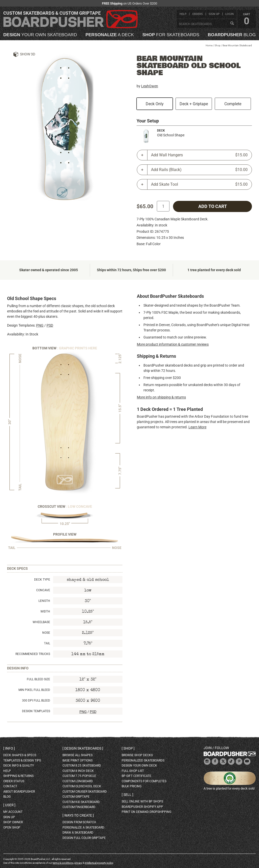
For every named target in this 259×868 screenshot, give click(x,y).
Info (9, 748)
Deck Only (155, 104)
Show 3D (28, 54)
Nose (46, 633)
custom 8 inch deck (78, 771)
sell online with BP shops (142, 801)
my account (13, 812)
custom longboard (78, 781)
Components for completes (144, 781)
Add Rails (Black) (199, 170)
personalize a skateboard (83, 828)
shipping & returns (18, 776)
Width (45, 611)
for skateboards (171, 35)
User (9, 805)
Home (209, 45)
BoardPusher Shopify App (142, 807)
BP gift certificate (136, 776)
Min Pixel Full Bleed (34, 690)
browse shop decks (137, 755)
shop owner (13, 822)
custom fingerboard (79, 807)
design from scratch (79, 822)
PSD (50, 325)
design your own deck (139, 766)
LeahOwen (150, 86)
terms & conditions (63, 863)
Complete (233, 104)
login (230, 14)
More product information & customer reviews (173, 344)
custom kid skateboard (81, 802)
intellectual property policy (99, 863)
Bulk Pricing (132, 786)
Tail (47, 643)
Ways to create (78, 815)
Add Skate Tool (199, 184)
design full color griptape (84, 838)
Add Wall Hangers (199, 155)
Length (44, 601)
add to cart (213, 206)
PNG (40, 325)
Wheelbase (41, 622)
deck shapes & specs (20, 755)
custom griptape (76, 797)
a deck (110, 35)
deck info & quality (19, 766)
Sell (127, 795)
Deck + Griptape (194, 104)
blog (232, 35)
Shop (218, 45)
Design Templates (36, 711)
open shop (12, 828)
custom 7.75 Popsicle (79, 776)
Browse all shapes (78, 755)
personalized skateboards (143, 760)
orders (198, 14)
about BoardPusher (19, 792)
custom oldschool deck (82, 786)
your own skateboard (40, 35)
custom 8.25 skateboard (82, 766)
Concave (43, 590)
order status (14, 781)
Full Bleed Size (38, 679)
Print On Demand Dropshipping (146, 812)
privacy (78, 863)
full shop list (133, 771)
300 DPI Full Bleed (36, 701)
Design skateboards (83, 748)
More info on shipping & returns (161, 397)
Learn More (197, 427)
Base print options (78, 760)
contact (10, 786)
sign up (214, 14)
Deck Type (42, 580)
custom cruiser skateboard (85, 792)
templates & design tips (22, 760)
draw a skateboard (78, 833)
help (183, 14)
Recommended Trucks (33, 654)
